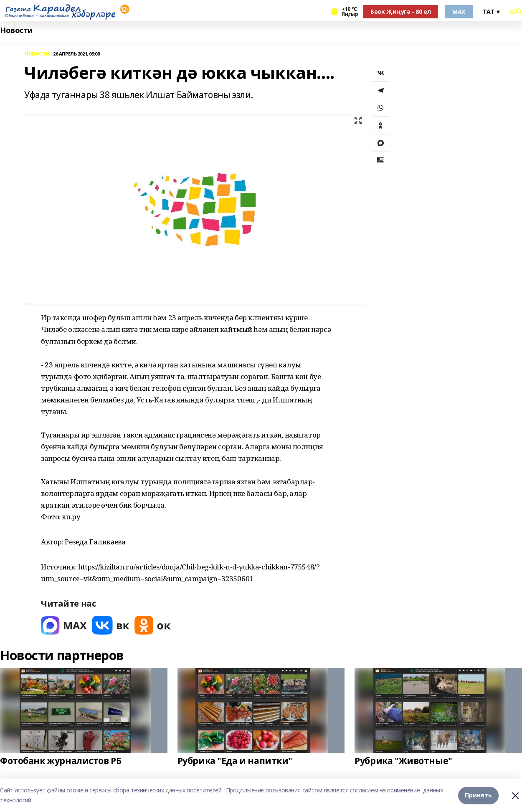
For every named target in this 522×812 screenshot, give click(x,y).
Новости (16, 30)
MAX (459, 11)
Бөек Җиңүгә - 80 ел (400, 11)
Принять (478, 795)
